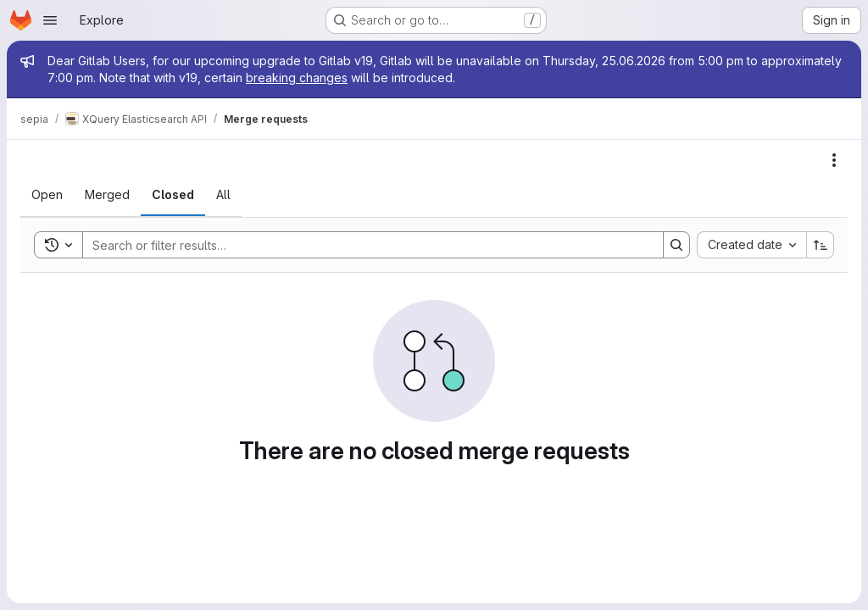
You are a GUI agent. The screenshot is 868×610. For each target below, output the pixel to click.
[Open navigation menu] (50, 20)
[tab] (47, 195)
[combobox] (751, 245)
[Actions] (834, 160)
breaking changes (297, 78)
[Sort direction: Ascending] (821, 245)
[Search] (364, 245)
